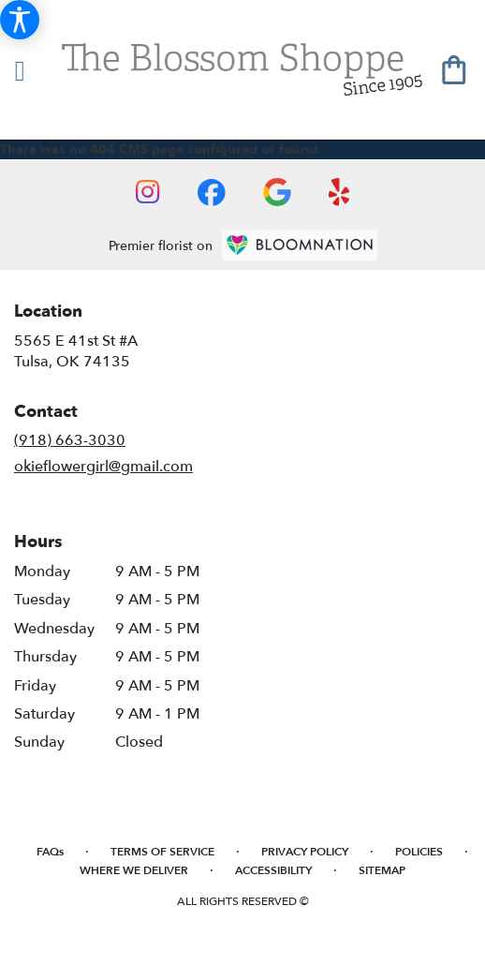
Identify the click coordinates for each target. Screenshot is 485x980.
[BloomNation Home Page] (300, 245)
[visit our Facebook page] (212, 193)
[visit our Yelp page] (339, 192)
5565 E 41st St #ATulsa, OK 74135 (76, 351)
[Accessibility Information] (20, 20)
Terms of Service (162, 852)
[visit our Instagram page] (148, 192)
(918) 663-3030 (70, 440)
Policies (419, 852)
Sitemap (382, 870)
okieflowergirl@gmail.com (103, 467)
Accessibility (273, 870)
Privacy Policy (305, 852)
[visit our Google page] (277, 192)
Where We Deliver (134, 870)
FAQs (50, 852)
